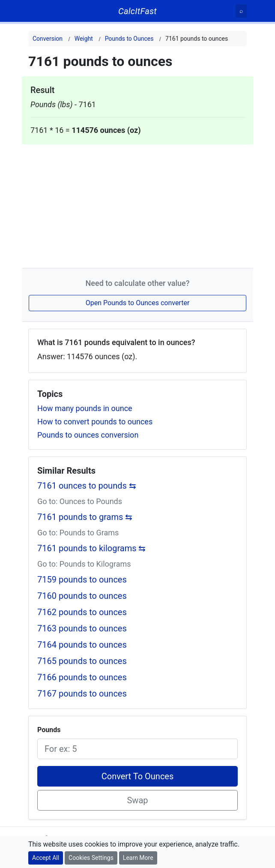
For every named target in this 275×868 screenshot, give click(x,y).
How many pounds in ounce (85, 408)
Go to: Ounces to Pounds (80, 501)
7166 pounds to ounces (82, 677)
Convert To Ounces (138, 776)
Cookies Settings (91, 858)
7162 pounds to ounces (82, 612)
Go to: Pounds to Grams (78, 533)
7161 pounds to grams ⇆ (85, 517)
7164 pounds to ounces (82, 645)
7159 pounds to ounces (82, 580)
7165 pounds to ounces (82, 661)
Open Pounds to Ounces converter (138, 303)
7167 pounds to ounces (82, 694)
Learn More (138, 858)
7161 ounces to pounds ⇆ (87, 486)
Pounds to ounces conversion (88, 435)
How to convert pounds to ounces (95, 422)
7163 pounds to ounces (82, 628)
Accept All (46, 858)
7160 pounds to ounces (82, 596)
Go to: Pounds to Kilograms (84, 564)
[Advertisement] (137, 204)
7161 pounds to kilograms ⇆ (92, 548)
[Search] (241, 11)
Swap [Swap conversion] (137, 800)
